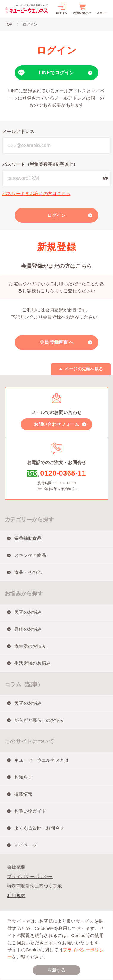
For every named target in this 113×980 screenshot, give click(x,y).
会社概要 (16, 867)
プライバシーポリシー (30, 876)
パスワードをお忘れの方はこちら (37, 193)
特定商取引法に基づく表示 (34, 886)
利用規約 (16, 895)
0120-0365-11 (63, 473)
